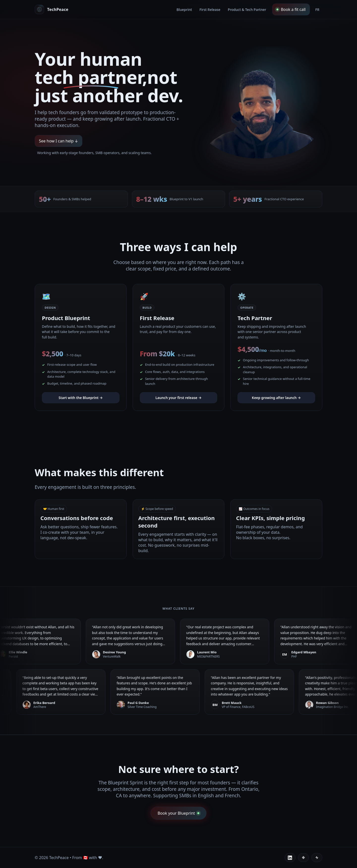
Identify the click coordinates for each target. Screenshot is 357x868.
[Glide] (317, 858)
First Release (210, 10)
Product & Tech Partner (247, 10)
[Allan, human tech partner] (52, 9)
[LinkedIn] (290, 858)
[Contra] (303, 858)
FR (317, 10)
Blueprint (184, 10)
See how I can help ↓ (59, 141)
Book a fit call (291, 9)
